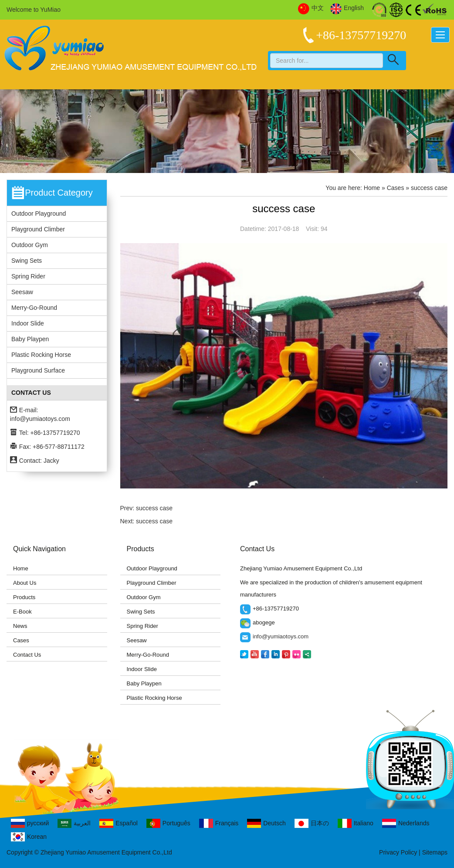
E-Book (22, 612)
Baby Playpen (30, 339)
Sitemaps (435, 852)
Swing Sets (27, 261)
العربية (74, 823)
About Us (25, 583)
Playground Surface (38, 370)
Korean (29, 837)
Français (219, 823)
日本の (312, 823)
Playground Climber (38, 229)
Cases (21, 640)
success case (154, 508)
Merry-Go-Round (34, 308)
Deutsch (266, 823)
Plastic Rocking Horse (41, 355)
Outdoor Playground (39, 214)
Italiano (356, 823)
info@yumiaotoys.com (40, 419)
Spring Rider (28, 276)
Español (119, 823)
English (347, 8)
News (20, 626)
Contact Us (27, 655)
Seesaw (22, 292)
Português (168, 823)
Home (372, 188)
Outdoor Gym (30, 245)
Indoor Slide (28, 323)
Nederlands (406, 823)
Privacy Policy (398, 852)
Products (24, 597)
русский (30, 823)
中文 (311, 8)
